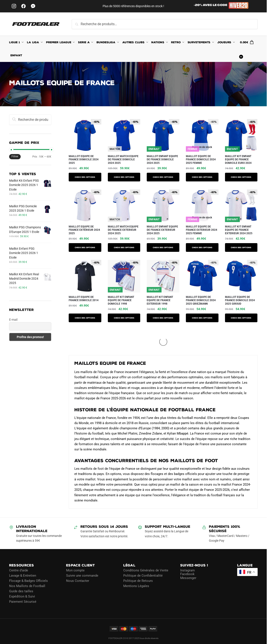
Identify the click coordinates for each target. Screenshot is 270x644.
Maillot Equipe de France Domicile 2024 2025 (84, 160)
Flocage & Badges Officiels (28, 581)
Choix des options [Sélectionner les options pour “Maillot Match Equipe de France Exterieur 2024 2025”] (124, 247)
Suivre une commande (82, 576)
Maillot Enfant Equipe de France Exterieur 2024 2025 (162, 230)
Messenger (188, 578)
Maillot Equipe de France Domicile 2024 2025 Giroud (240, 300)
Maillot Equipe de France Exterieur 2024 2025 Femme (202, 230)
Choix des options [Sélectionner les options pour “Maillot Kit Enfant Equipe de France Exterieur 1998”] (163, 318)
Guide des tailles (21, 591)
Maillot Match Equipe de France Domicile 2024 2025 (123, 160)
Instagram (187, 570)
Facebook (187, 574)
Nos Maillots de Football (27, 586)
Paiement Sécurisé (23, 602)
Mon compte (75, 570)
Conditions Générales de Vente (146, 570)
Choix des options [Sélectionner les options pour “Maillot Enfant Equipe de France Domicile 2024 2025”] (163, 177)
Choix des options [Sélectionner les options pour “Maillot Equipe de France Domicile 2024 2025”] (85, 177)
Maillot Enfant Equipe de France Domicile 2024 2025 (162, 160)
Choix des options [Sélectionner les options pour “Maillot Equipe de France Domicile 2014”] (85, 318)
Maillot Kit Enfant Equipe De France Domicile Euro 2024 (238, 160)
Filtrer (15, 156)
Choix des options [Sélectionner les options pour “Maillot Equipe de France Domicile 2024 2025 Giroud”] (241, 318)
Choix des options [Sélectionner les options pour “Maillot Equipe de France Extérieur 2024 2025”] (85, 247)
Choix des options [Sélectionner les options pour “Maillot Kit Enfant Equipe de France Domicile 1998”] (124, 318)
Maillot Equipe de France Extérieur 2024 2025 (84, 230)
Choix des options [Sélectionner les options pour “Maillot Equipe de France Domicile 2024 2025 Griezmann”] (202, 318)
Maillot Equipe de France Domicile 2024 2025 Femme (201, 160)
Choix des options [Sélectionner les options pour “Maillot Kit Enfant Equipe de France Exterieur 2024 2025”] (241, 247)
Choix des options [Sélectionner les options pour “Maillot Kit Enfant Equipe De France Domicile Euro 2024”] (241, 177)
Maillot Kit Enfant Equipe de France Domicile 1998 (121, 300)
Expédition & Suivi (22, 596)
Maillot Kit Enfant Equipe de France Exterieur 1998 (160, 300)
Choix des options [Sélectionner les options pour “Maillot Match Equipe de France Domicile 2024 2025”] (124, 177)
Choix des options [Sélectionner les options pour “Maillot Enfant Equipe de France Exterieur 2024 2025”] (163, 247)
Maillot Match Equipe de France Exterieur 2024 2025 (123, 230)
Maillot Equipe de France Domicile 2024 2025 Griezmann (201, 300)
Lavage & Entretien (23, 576)
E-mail (13, 320)
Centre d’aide (19, 570)
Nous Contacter (78, 581)
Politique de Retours (138, 581)
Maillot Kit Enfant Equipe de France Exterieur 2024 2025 (239, 230)
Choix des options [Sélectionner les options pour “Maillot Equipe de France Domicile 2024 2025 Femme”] (202, 177)
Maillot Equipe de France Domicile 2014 (84, 299)
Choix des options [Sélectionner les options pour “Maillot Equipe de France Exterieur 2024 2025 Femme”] (202, 247)
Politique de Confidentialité (143, 576)
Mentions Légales (136, 586)
